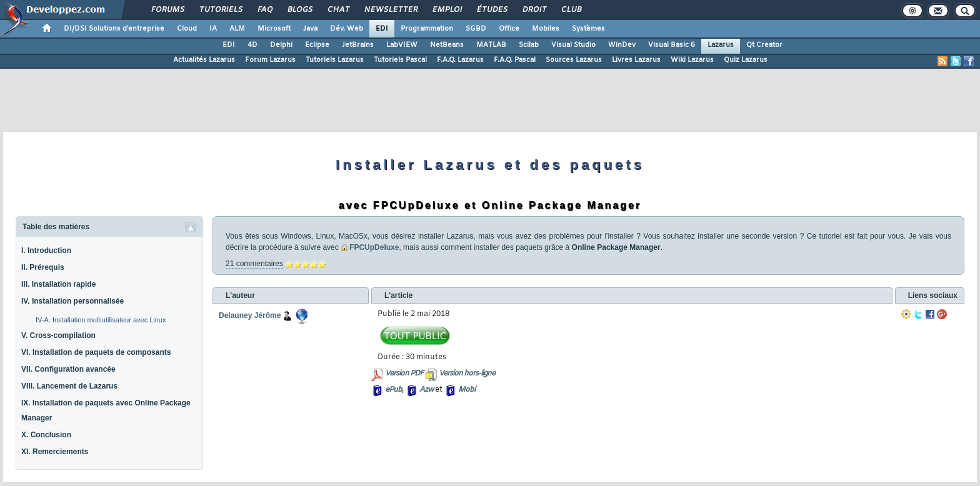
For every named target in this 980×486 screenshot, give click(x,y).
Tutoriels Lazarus (335, 60)
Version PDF (404, 374)
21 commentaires (254, 264)
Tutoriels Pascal (400, 60)
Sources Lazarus (574, 60)
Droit (534, 10)
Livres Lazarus (636, 60)
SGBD (476, 29)
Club (571, 10)
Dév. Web (347, 29)
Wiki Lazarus (692, 60)
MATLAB (491, 45)
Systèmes (588, 29)
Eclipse (317, 45)
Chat (338, 10)
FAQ (264, 10)
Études (492, 10)
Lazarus (721, 45)
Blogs (299, 10)
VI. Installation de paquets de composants (96, 352)
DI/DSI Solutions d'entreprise (114, 29)
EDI (382, 29)
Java (310, 29)
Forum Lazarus (270, 60)
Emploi (447, 10)
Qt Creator (764, 45)
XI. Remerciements (55, 452)
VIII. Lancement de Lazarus (69, 386)
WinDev (622, 45)
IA (213, 29)
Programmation (427, 29)
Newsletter (390, 10)
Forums (167, 10)
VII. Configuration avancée (68, 369)
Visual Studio (573, 45)
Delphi (281, 45)
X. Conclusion (46, 435)
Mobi (467, 390)
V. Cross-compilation (58, 335)
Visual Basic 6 (672, 45)
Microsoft (274, 29)
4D (252, 45)
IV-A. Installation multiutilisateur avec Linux (101, 320)
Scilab (529, 45)
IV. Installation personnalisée (72, 301)
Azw (426, 390)
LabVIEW (402, 45)
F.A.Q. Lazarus (460, 60)
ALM (237, 29)
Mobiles (546, 29)
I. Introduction (46, 250)
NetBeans (447, 45)
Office (509, 29)
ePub (393, 390)
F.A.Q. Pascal (515, 60)
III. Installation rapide (58, 284)
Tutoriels (220, 10)
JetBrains (358, 45)
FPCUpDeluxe (370, 247)
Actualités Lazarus (204, 60)
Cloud (187, 29)
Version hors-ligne (467, 374)
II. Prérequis (43, 267)
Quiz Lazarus (746, 60)
